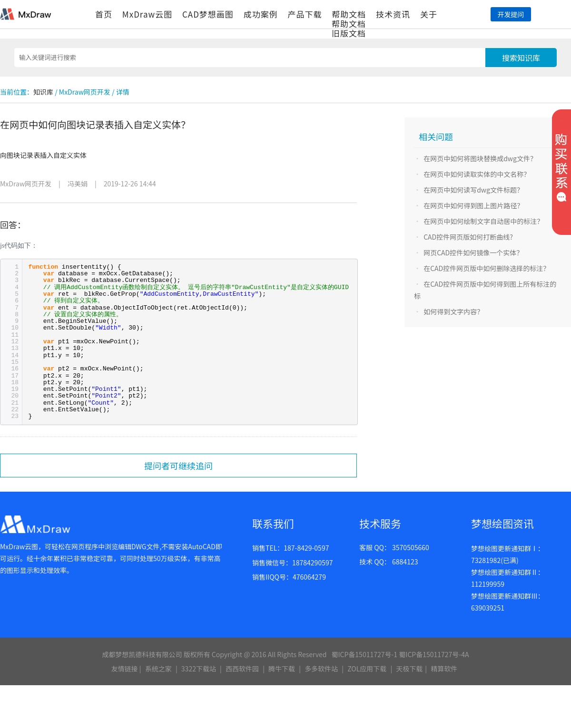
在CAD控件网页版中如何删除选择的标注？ (487, 268)
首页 (104, 14)
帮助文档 (349, 14)
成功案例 (261, 14)
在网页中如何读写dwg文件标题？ (473, 190)
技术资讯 (393, 14)
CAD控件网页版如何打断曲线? (468, 237)
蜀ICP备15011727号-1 (364, 654)
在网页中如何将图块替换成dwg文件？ (480, 158)
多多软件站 (321, 669)
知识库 (43, 92)
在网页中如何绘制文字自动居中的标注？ (483, 221)
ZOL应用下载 (367, 669)
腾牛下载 (282, 669)
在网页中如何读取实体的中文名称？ (477, 174)
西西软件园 (242, 669)
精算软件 (444, 669)
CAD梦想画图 (208, 14)
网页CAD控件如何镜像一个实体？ (473, 252)
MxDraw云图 (147, 14)
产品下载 (305, 14)
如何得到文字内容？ (453, 311)
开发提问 (511, 14)
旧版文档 (349, 33)
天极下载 (409, 669)
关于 (429, 14)
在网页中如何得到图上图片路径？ (473, 205)
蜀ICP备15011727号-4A (434, 654)
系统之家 (158, 669)
